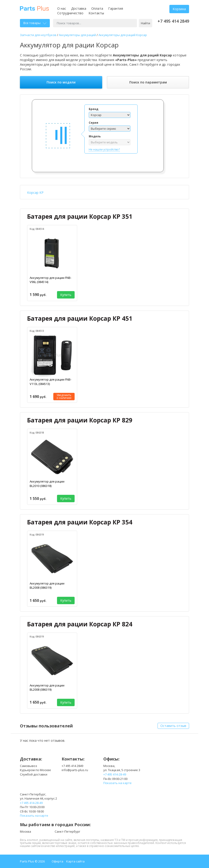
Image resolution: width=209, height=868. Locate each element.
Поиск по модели (61, 82)
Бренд (93, 109)
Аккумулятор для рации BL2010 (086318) (47, 484)
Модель (95, 136)
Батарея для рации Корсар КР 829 (80, 420)
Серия (93, 123)
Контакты (96, 13)
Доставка (79, 8)
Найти (146, 23)
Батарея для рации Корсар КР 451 (80, 318)
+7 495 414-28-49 (115, 774)
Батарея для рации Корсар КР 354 (80, 522)
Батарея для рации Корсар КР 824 (80, 624)
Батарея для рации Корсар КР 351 (80, 216)
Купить (66, 295)
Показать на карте (117, 783)
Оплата (97, 8)
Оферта (57, 861)
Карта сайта (75, 861)
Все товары (35, 23)
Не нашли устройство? (104, 149)
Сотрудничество (70, 13)
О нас (62, 8)
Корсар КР (35, 192)
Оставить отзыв (173, 726)
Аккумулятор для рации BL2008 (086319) (47, 586)
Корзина (179, 9)
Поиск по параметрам (148, 82)
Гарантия (116, 8)
